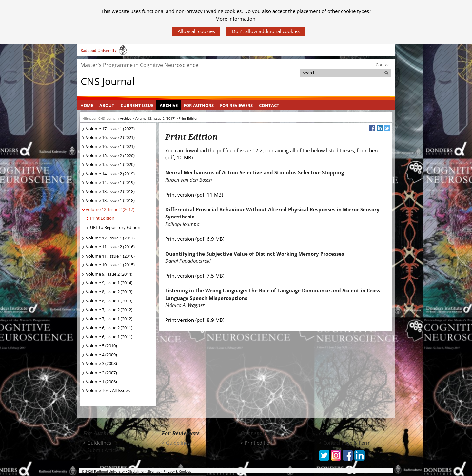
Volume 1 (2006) (101, 382)
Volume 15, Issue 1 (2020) (110, 164)
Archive (169, 105)
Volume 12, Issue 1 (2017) (110, 238)
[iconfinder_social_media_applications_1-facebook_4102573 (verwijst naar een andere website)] (348, 455)
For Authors (199, 105)
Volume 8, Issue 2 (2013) (109, 292)
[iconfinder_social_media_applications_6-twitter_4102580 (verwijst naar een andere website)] (324, 455)
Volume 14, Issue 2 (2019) (110, 174)
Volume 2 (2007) (101, 373)
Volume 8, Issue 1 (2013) (109, 301)
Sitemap (154, 471)
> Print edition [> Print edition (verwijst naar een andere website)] (256, 443)
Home (87, 105)
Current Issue (137, 105)
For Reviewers (236, 105)
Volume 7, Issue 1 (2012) (109, 319)
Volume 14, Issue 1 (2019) (110, 182)
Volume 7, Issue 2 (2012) (109, 310)
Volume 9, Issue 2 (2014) (109, 274)
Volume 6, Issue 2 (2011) (109, 328)
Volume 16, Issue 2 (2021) (110, 137)
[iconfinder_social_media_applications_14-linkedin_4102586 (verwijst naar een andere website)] (360, 455)
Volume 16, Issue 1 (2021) (110, 146)
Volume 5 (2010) (101, 346)
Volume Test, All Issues (108, 390)
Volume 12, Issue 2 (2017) (110, 209)
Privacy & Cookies (177, 471)
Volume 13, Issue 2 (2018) (110, 191)
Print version (194, 195)
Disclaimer (136, 471)
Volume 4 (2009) (101, 355)
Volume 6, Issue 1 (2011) (109, 337)
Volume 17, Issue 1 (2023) (110, 129)
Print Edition (102, 218)
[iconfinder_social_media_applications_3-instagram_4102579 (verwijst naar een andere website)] (336, 455)
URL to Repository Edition (115, 227)
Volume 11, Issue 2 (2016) (110, 247)
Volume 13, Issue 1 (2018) (110, 200)
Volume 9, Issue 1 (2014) (109, 283)
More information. (236, 19)
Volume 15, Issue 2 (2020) (110, 155)
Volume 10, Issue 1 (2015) (110, 265)
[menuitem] (87, 105)
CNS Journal (108, 81)
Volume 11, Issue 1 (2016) (110, 256)
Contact (383, 65)
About (107, 105)
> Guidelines (97, 443)
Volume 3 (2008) (101, 363)
